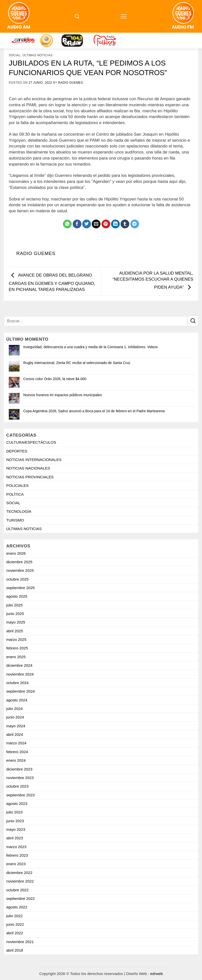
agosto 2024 (17, 700)
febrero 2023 (17, 855)
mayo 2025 (16, 622)
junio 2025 (15, 614)
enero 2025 (16, 657)
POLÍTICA (15, 494)
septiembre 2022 (21, 898)
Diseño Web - (144, 974)
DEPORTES (17, 451)
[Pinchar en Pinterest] (106, 224)
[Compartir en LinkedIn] (115, 224)
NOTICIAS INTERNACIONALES (34, 460)
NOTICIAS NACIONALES (28, 468)
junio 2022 (15, 924)
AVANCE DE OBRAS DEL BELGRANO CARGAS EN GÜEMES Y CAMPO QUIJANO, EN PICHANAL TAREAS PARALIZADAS (52, 282)
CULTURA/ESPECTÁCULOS (31, 442)
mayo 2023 (16, 829)
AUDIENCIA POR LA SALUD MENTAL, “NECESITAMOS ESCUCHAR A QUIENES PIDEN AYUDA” (153, 280)
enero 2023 (16, 864)
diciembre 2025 (19, 562)
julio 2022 (14, 916)
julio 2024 (14, 709)
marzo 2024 (16, 743)
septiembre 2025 (21, 588)
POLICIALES (17, 485)
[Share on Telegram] (135, 224)
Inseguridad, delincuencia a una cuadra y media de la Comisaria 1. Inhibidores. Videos (91, 347)
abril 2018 (15, 950)
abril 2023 (15, 838)
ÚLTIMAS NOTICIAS (37, 55)
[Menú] (124, 16)
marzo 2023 (16, 847)
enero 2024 (16, 760)
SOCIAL (15, 55)
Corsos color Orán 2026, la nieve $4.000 (55, 379)
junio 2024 (15, 717)
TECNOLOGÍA (19, 511)
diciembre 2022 (19, 873)
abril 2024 (15, 734)
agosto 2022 (17, 907)
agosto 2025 (17, 596)
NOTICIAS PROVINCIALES (30, 477)
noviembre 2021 (20, 942)
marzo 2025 (16, 639)
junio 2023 (15, 821)
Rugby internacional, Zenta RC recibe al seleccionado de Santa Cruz (77, 363)
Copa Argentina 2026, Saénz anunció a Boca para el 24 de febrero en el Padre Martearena (94, 411)
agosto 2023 (17, 804)
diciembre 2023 (19, 769)
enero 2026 (16, 553)
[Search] (77, 16)
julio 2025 (14, 605)
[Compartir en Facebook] (77, 224)
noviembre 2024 (20, 674)
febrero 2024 (17, 752)
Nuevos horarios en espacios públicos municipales (63, 395)
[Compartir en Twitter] (87, 224)
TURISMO (15, 520)
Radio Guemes (71, 83)
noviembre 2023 (20, 778)
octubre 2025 (17, 579)
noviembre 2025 (20, 570)
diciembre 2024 (19, 665)
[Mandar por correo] (96, 224)
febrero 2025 (17, 648)
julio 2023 (14, 812)
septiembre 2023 (21, 795)
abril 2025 (15, 631)
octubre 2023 (17, 786)
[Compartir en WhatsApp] (67, 224)
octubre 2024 (17, 683)
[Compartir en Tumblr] (125, 224)
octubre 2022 (17, 890)
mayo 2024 (16, 726)
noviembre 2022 (20, 881)
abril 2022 (15, 933)
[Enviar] (193, 321)
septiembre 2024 (21, 691)
